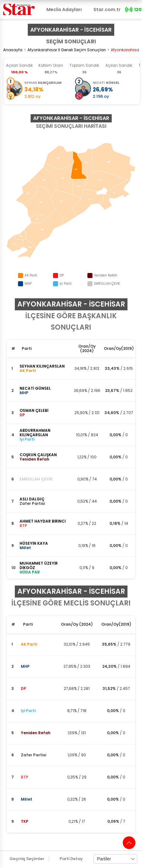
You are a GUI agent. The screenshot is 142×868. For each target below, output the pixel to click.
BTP (25, 777)
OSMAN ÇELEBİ (34, 410)
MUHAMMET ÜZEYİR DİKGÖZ (39, 565)
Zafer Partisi (33, 755)
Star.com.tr (107, 9)
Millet (27, 799)
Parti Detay (71, 859)
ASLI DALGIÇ (32, 499)
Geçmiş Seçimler (27, 859)
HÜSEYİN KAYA (34, 543)
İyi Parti (28, 711)
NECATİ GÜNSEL (35, 388)
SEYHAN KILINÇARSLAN (42, 366)
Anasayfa (13, 50)
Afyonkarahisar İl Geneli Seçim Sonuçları (67, 50)
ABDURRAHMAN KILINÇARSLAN (35, 433)
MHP (25, 666)
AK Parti (29, 644)
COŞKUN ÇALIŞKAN (38, 455)
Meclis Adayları (64, 9)
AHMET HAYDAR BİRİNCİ (43, 521)
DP (24, 688)
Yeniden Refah (36, 733)
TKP (25, 821)
